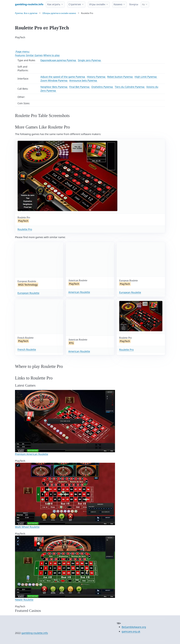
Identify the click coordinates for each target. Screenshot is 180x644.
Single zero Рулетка (90, 60)
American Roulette (79, 292)
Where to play (51, 55)
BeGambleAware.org (134, 627)
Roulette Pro (25, 229)
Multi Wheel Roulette (27, 527)
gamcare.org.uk (131, 631)
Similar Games (34, 55)
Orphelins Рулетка (102, 87)
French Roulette (27, 349)
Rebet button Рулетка (120, 77)
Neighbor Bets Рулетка (54, 87)
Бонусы (134, 4)
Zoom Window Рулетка (54, 80)
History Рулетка (96, 77)
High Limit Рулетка (146, 77)
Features (20, 55)
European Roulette (28, 293)
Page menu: (22, 52)
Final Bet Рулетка (80, 87)
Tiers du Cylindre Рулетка (130, 87)
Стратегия (75, 4)
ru (143, 4)
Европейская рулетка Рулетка (59, 60)
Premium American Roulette (32, 454)
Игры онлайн (97, 4)
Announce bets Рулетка (83, 80)
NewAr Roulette (24, 600)
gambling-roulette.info (35, 633)
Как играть (54, 4)
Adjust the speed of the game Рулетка (63, 77)
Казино (118, 4)
